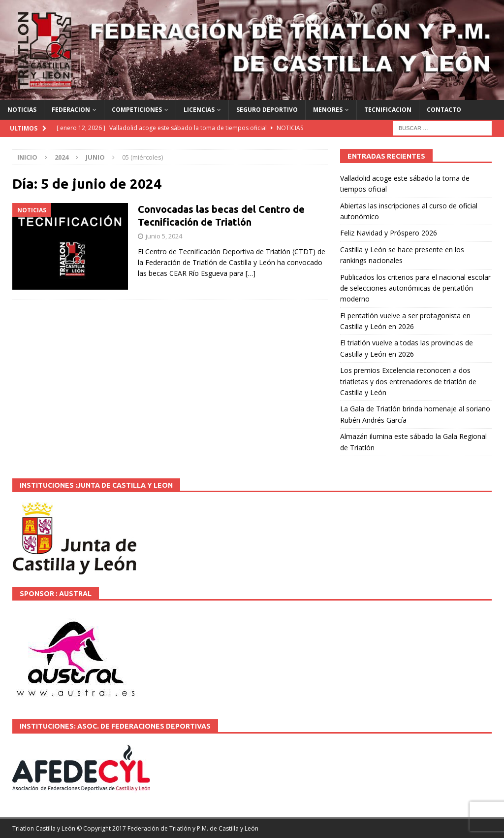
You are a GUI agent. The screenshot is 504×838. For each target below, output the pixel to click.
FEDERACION (71, 110)
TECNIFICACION (388, 110)
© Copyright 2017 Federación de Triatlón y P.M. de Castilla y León (168, 828)
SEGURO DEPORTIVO (267, 110)
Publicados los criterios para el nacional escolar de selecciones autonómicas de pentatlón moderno (415, 288)
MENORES (328, 110)
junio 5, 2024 (164, 236)
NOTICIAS (22, 110)
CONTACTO (444, 110)
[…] (251, 273)
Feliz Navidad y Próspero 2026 (389, 233)
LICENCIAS (199, 110)
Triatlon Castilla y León (44, 828)
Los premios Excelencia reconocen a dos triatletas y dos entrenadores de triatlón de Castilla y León (408, 381)
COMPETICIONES (137, 110)
